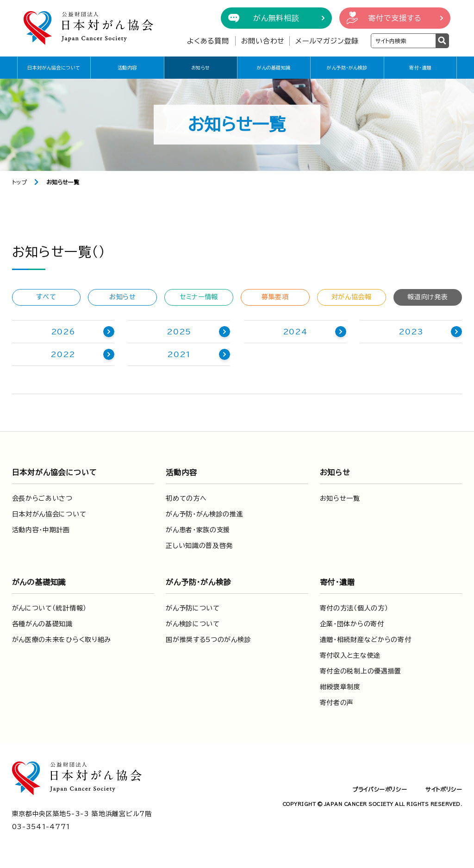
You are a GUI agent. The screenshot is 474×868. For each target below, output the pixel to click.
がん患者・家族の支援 (198, 530)
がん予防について (193, 608)
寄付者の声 (337, 703)
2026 (63, 332)
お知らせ (201, 68)
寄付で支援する (395, 18)
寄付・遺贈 (420, 68)
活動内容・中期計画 (41, 530)
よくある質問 (208, 41)
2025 (179, 332)
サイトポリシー (444, 789)
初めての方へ (186, 498)
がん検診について (193, 624)
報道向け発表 (427, 297)
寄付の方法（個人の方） (354, 608)
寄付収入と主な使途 (350, 655)
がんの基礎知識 (274, 68)
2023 (411, 332)
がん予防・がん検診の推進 (204, 514)
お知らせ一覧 (340, 498)
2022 (63, 354)
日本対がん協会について (54, 68)
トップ (20, 182)
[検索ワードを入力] (403, 41)
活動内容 (127, 68)
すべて (46, 297)
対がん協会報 (352, 297)
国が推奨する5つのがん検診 (208, 640)
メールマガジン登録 (327, 41)
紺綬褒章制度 (340, 687)
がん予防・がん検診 (347, 68)
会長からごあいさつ (42, 498)
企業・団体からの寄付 (352, 624)
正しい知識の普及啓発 (199, 546)
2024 (295, 332)
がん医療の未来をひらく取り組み (62, 640)
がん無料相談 (276, 18)
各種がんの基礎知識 (42, 624)
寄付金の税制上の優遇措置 (361, 671)
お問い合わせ (263, 41)
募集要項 (275, 297)
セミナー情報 (199, 297)
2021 (179, 354)
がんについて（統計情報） (49, 608)
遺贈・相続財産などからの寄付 (366, 640)
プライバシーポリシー (380, 789)
